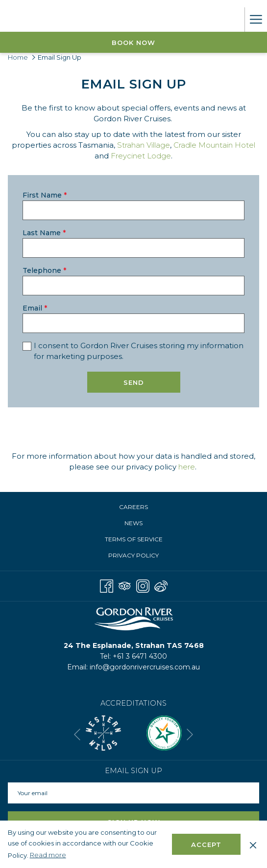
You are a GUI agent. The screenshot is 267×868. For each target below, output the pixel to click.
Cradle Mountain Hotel (214, 145)
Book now (133, 43)
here (187, 467)
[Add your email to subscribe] (133, 793)
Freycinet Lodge (141, 156)
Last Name (44, 233)
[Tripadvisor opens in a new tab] (125, 585)
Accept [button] (206, 845)
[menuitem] (133, 507)
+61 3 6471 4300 (140, 656)
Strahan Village (144, 145)
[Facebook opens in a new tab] (107, 585)
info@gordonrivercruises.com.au (145, 667)
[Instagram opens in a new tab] (143, 585)
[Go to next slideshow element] (190, 735)
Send (134, 382)
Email (35, 308)
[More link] (256, 20)
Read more (49, 855)
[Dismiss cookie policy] (253, 844)
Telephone (44, 270)
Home (18, 57)
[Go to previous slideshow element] (77, 735)
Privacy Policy (133, 555)
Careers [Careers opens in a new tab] (144, 508)
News (133, 523)
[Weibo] (161, 585)
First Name (45, 195)
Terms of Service (134, 539)
